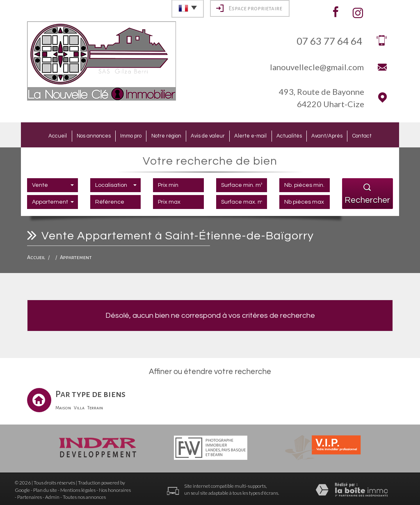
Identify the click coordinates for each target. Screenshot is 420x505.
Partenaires (30, 495)
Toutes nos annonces (84, 495)
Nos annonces (82, 135)
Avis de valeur (208, 135)
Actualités (297, 135)
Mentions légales (78, 488)
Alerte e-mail (255, 135)
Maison (63, 406)
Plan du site (45, 488)
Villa (79, 406)
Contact (377, 135)
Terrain (95, 406)
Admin (52, 495)
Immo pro (123, 135)
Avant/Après (338, 135)
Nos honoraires (115, 488)
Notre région (163, 135)
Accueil (43, 135)
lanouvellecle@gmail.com (317, 67)
